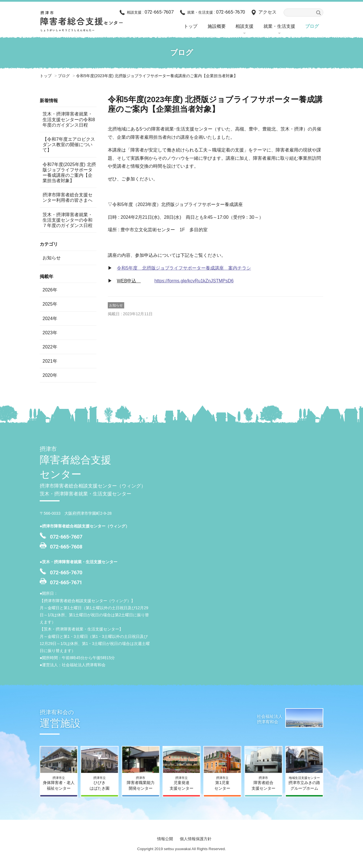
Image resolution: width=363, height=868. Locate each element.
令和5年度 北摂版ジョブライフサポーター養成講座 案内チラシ (184, 268)
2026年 (50, 290)
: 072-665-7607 (150, 12)
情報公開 (165, 839)
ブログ (312, 26)
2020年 (50, 375)
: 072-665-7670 (216, 12)
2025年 (50, 304)
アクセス (267, 12)
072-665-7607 (66, 537)
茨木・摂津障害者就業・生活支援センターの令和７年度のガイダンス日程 (67, 220)
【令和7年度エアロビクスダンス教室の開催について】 (69, 145)
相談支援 (244, 26)
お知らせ (116, 305)
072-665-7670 (66, 572)
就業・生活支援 (279, 26)
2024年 (50, 319)
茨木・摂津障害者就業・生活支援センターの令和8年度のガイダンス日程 (69, 119)
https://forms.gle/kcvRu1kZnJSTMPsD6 (194, 281)
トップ (191, 26)
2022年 (50, 347)
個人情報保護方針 (196, 839)
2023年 (50, 333)
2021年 (50, 361)
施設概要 (217, 26)
